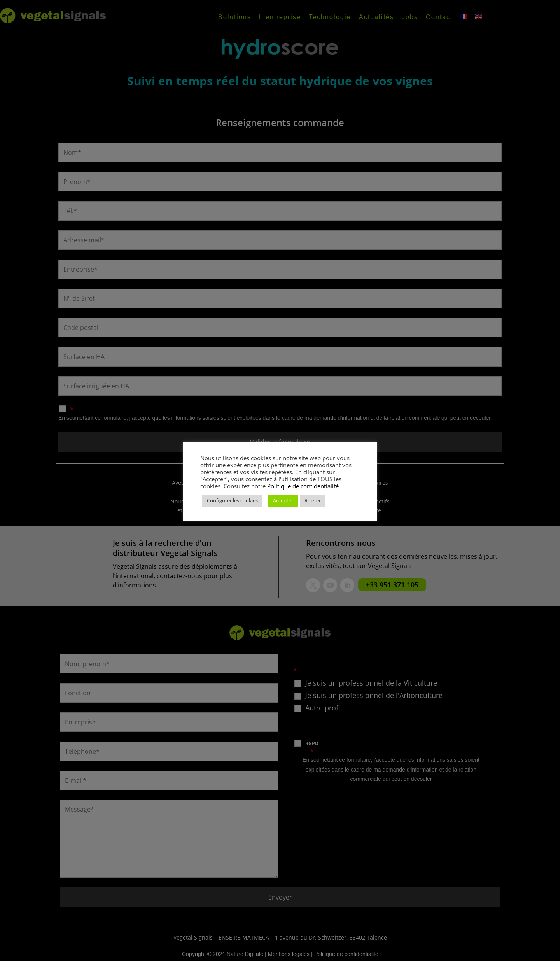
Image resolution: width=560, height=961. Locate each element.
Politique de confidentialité (303, 486)
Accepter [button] (283, 500)
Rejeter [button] (313, 500)
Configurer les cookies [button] (232, 500)
